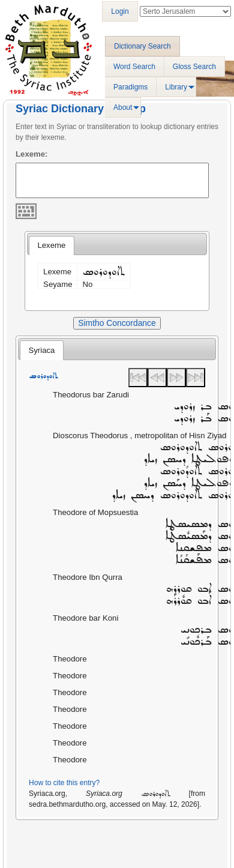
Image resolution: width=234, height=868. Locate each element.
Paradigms (130, 87)
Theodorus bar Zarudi (91, 395)
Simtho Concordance (117, 323)
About (123, 107)
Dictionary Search (142, 46)
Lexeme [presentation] (51, 245)
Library (176, 87)
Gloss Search (194, 67)
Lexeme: (32, 154)
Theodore (70, 659)
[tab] (51, 246)
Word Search (134, 67)
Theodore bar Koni (85, 618)
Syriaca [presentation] (41, 350)
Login (120, 11)
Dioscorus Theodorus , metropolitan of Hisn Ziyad (139, 436)
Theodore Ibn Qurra (88, 577)
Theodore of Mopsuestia (95, 512)
